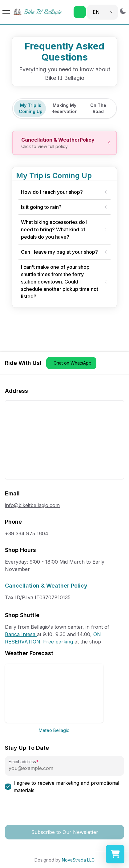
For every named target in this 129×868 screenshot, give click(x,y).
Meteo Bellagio (54, 730)
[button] (80, 12)
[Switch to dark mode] (123, 11)
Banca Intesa (21, 634)
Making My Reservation (64, 108)
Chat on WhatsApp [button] (73, 363)
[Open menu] (6, 12)
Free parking (58, 642)
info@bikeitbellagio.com (32, 505)
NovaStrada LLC (78, 860)
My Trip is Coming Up (31, 108)
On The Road (98, 108)
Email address (22, 762)
